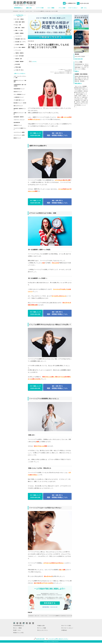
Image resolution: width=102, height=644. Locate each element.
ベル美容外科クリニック (19, 97)
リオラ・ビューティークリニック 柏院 (20, 77)
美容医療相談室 (16, 11)
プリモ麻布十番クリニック (19, 100)
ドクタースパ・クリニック (19, 120)
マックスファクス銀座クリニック (20, 129)
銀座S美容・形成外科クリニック (20, 109)
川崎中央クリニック (18, 125)
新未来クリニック (17, 138)
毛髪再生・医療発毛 (19, 53)
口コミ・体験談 (18, 628)
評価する (77, 71)
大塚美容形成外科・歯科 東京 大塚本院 (20, 85)
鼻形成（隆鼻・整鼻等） (20, 22)
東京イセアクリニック (18, 106)
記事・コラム (17, 630)
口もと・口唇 (18, 25)
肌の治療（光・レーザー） (21, 42)
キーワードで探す (67, 626)
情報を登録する (78, 83)
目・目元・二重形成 (19, 19)
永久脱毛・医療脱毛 (19, 45)
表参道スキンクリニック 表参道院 (20, 81)
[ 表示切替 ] (34, 62)
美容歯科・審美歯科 (19, 62)
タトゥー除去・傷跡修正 (20, 47)
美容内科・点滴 (19, 59)
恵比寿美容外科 (17, 123)
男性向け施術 (18, 67)
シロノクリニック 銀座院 (19, 132)
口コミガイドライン (43, 630)
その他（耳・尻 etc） (29, 11)
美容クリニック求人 (19, 633)
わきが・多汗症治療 (19, 56)
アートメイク (18, 50)
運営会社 (65, 630)
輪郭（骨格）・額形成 (20, 28)
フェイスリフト (19, 36)
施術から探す (22, 11)
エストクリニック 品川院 (19, 135)
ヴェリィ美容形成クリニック (20, 94)
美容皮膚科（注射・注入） (21, 39)
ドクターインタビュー (68, 628)
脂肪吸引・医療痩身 (19, 33)
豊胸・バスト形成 (19, 30)
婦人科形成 (18, 64)
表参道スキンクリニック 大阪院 (20, 113)
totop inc (49, 641)
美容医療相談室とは (19, 626)
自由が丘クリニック (18, 92)
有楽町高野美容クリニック (19, 89)
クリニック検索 (42, 628)
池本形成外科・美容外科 (19, 117)
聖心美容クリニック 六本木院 (20, 103)
